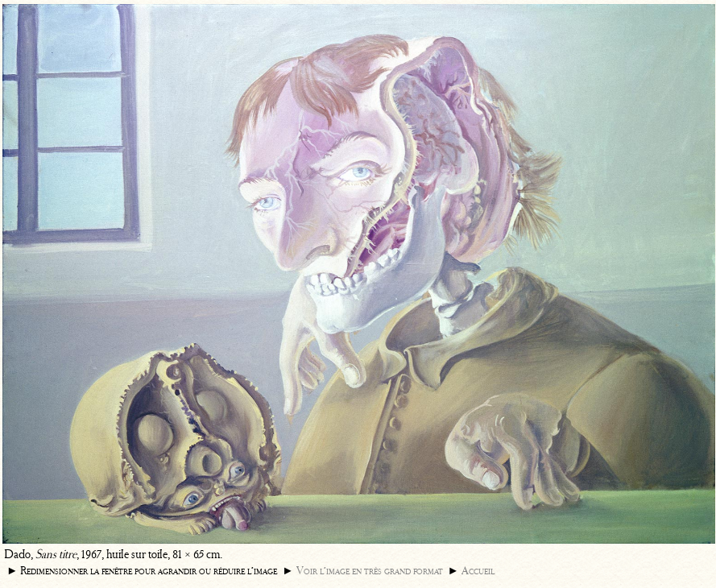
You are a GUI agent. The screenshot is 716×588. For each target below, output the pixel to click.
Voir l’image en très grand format (370, 571)
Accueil (478, 571)
